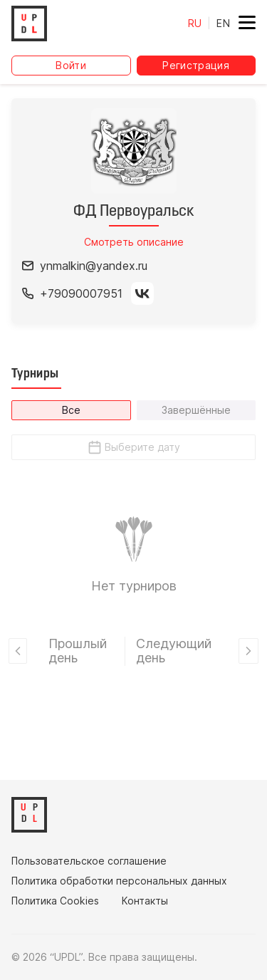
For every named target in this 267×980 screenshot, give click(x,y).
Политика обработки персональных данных (119, 881)
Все (71, 410)
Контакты (145, 901)
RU (195, 23)
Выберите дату (133, 447)
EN (223, 23)
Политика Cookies (55, 901)
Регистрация (196, 65)
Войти (71, 65)
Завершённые (196, 410)
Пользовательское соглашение (89, 861)
